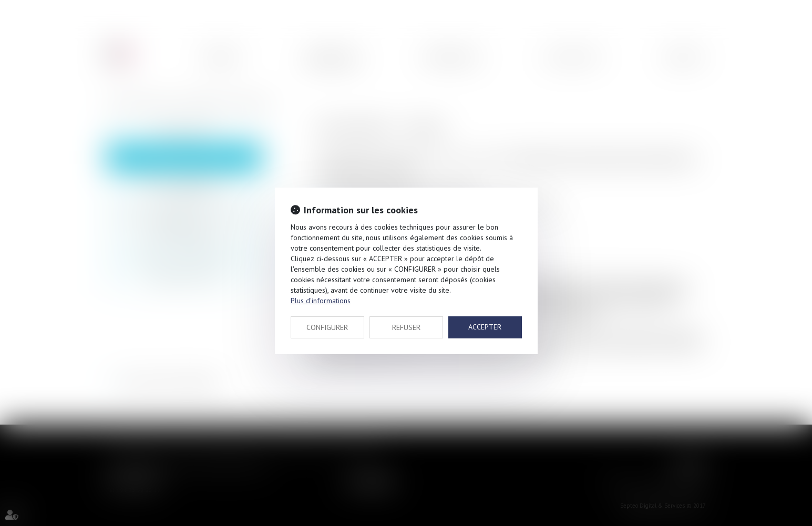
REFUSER (406, 327)
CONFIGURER (327, 327)
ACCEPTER (485, 327)
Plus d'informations (321, 301)
